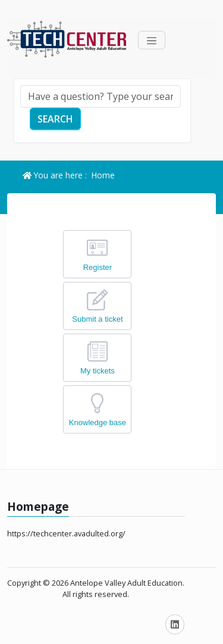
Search (55, 119)
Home (103, 175)
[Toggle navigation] (152, 40)
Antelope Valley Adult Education (126, 583)
